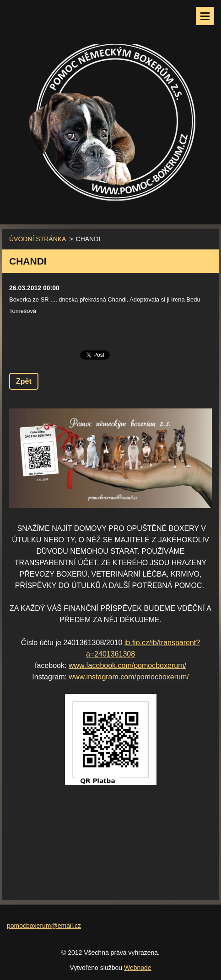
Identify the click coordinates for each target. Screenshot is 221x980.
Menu (205, 16)
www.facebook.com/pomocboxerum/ (127, 665)
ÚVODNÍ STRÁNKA (38, 239)
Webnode (138, 968)
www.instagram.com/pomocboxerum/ (129, 677)
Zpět (24, 381)
